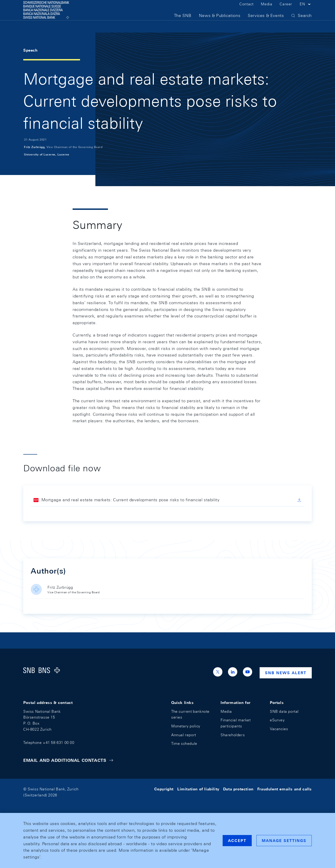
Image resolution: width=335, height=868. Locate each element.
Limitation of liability (198, 789)
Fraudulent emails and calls (285, 789)
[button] (306, 11)
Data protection (238, 789)
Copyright (164, 789)
